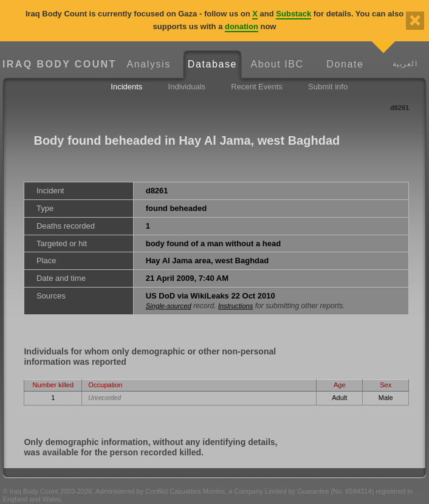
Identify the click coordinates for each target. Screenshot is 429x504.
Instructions (235, 306)
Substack (293, 14)
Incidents (126, 87)
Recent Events (257, 87)
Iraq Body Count (60, 64)
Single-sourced (169, 306)
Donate (345, 64)
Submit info (328, 87)
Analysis (148, 64)
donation (242, 26)
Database (212, 64)
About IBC (277, 64)
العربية (405, 64)
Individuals (187, 87)
